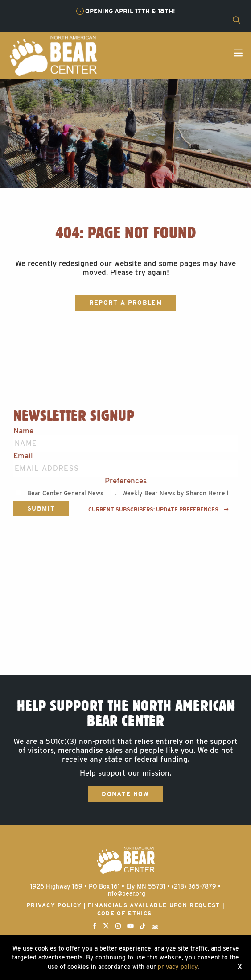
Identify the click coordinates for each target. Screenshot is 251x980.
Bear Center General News (65, 493)
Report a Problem (125, 303)
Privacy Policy (54, 905)
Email (23, 456)
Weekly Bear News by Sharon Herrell (175, 493)
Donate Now (125, 794)
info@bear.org (126, 893)
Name (23, 431)
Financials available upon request (154, 905)
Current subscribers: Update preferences (158, 510)
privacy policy (178, 967)
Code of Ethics (125, 913)
